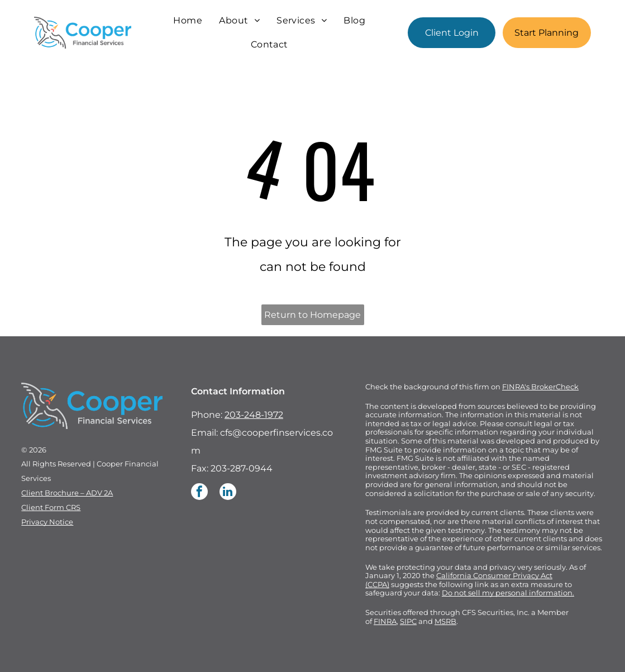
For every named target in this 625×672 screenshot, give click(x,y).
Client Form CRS (51, 507)
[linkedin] (228, 493)
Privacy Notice (47, 522)
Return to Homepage (312, 315)
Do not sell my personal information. (508, 593)
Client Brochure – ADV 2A (67, 493)
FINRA (385, 621)
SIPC (408, 621)
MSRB (445, 621)
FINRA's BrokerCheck (540, 387)
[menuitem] (188, 21)
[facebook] (199, 493)
